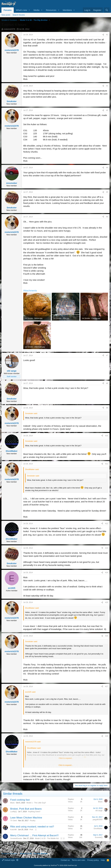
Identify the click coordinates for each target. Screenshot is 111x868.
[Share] (103, 35)
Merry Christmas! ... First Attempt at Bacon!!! (34, 835)
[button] (29, 10)
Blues (12, 803)
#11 (107, 464)
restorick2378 (10, 29)
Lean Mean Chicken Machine (26, 818)
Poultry (33, 821)
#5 (107, 192)
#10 (107, 436)
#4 (107, 168)
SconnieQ (99, 837)
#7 (107, 355)
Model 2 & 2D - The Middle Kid (47, 838)
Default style (9, 860)
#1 (107, 35)
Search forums (19, 15)
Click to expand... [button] (66, 765)
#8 (107, 383)
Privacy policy (93, 860)
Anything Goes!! (34, 812)
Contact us (65, 860)
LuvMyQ (14, 812)
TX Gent (14, 821)
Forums (8, 10)
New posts (6, 15)
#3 (107, 110)
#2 (107, 86)
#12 (107, 524)
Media (36, 10)
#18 (107, 736)
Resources (51, 10)
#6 (107, 217)
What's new (21, 10)
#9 (107, 408)
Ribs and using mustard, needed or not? (32, 827)
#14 (107, 573)
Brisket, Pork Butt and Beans (26, 809)
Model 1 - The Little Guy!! (36, 803)
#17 (107, 686)
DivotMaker (98, 829)
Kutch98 (13, 830)
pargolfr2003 (98, 820)
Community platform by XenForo (55, 865)
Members (67, 10)
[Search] (107, 10)
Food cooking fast (20, 800)
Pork (31, 830)
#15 (107, 602)
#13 (107, 548)
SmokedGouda (16, 838)
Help (103, 860)
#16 (107, 636)
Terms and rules (78, 860)
